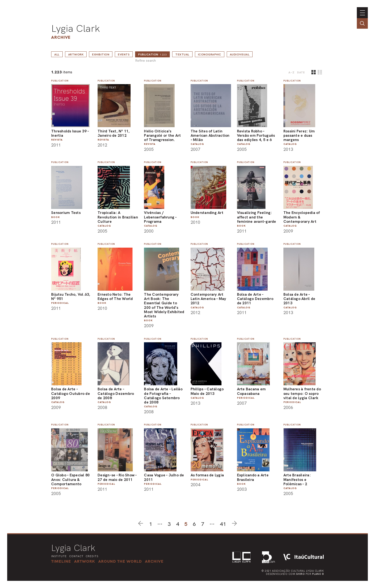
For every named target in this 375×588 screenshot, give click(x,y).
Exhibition (101, 54)
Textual (182, 54)
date (301, 72)
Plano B (318, 574)
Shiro (301, 574)
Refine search (146, 61)
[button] (120, 561)
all (57, 54)
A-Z (292, 72)
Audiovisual (240, 54)
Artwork (76, 54)
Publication (152, 54)
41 (223, 524)
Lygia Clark (76, 28)
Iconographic (210, 54)
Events (124, 54)
